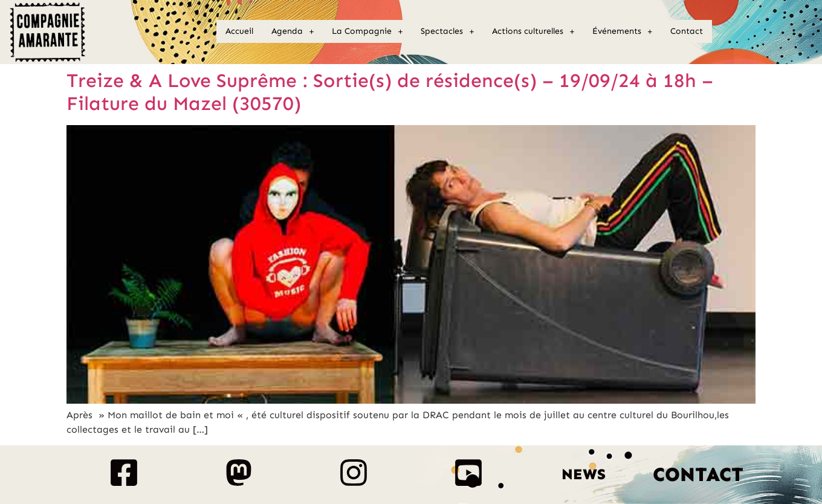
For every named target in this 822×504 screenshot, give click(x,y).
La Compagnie (367, 31)
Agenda (293, 31)
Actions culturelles (533, 31)
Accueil (239, 31)
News (584, 474)
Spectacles (447, 31)
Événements (622, 31)
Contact (687, 31)
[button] (293, 31)
